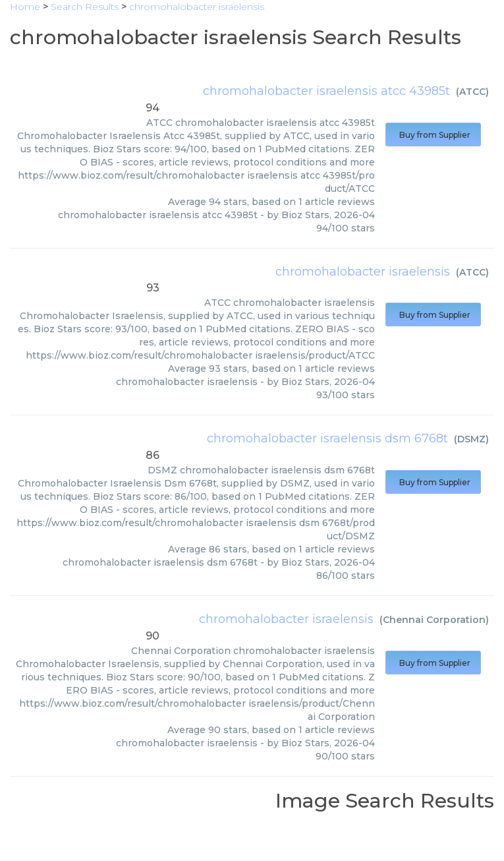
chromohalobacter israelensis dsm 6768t (327, 438)
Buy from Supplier (433, 135)
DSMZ (471, 439)
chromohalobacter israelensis (363, 272)
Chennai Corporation (434, 620)
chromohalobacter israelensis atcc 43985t (326, 91)
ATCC (472, 92)
